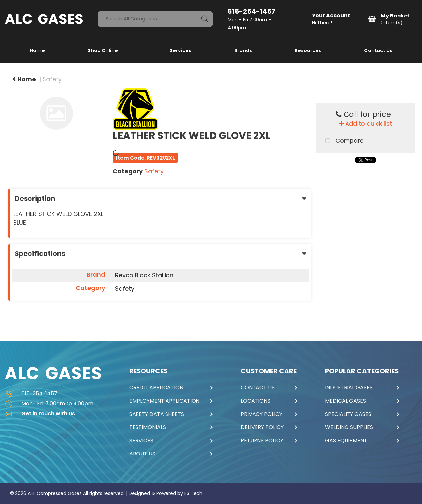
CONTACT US (258, 388)
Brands (243, 50)
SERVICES (141, 441)
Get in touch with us (40, 413)
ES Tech (193, 493)
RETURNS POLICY (262, 441)
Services (181, 50)
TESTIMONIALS (148, 427)
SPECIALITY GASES (348, 414)
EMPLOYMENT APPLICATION (164, 401)
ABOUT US (142, 454)
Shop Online (103, 50)
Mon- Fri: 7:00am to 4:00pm (49, 403)
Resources (308, 50)
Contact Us (378, 50)
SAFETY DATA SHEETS (157, 414)
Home (37, 50)
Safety (52, 79)
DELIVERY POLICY (262, 427)
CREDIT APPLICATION (156, 388)
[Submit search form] (205, 19)
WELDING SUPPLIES (349, 427)
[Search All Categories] (155, 19)
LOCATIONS (256, 401)
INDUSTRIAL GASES (349, 388)
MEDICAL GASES (346, 401)
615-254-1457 (252, 11)
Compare (343, 141)
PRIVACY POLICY (261, 414)
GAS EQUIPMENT (346, 441)
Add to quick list (365, 124)
